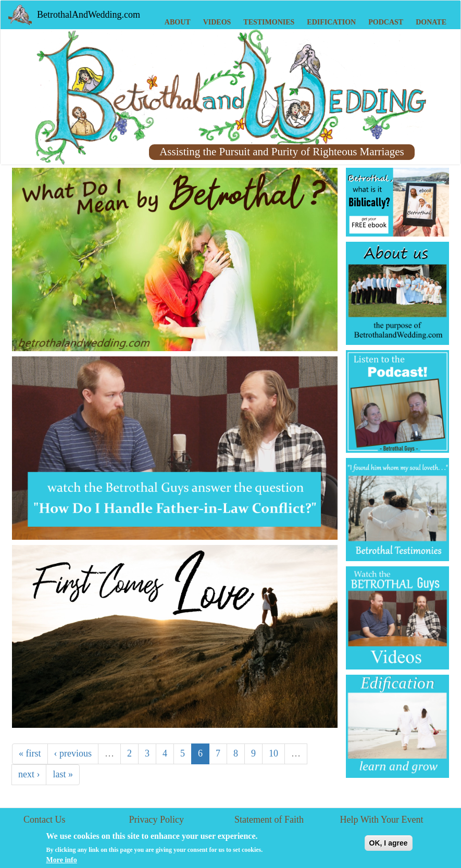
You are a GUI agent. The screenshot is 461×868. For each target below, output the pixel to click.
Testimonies (269, 22)
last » (63, 774)
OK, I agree (389, 846)
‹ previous (73, 753)
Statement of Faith (269, 820)
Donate (431, 22)
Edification (331, 22)
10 (273, 753)
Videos (217, 22)
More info (62, 863)
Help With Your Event (382, 820)
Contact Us (45, 820)
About (178, 22)
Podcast (386, 22)
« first (30, 753)
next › (29, 774)
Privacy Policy (157, 820)
